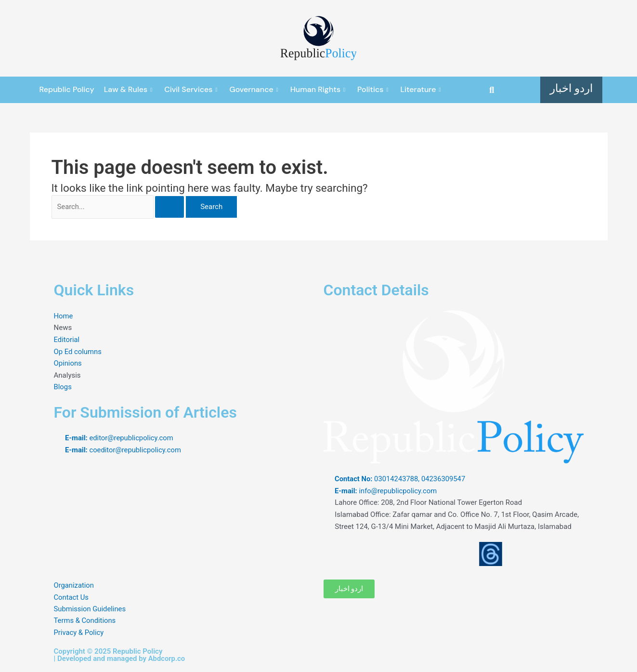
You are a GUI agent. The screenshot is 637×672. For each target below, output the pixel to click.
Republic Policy (67, 89)
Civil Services (192, 89)
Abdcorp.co (167, 659)
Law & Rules (129, 89)
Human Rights (319, 89)
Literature (422, 89)
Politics (374, 89)
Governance (255, 89)
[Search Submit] (175, 207)
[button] (492, 90)
